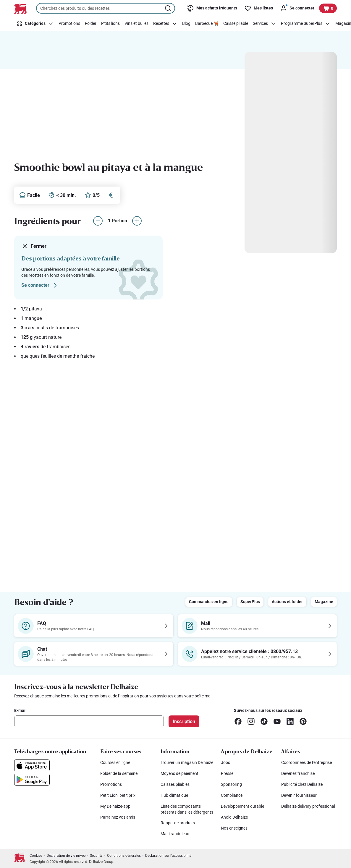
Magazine (324, 602)
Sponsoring (231, 784)
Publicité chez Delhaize (302, 784)
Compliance (232, 795)
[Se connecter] (297, 8)
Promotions (111, 784)
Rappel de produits (178, 823)
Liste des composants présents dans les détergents (187, 809)
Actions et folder (287, 602)
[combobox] (106, 8)
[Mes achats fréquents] (212, 8)
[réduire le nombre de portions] (98, 221)
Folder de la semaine (119, 773)
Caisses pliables (175, 784)
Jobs (225, 762)
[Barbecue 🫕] (207, 24)
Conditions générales (124, 856)
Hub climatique (174, 795)
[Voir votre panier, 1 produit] (328, 8)
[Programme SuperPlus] (306, 24)
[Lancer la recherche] (169, 8)
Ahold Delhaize (234, 817)
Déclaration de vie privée (66, 856)
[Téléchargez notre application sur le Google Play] (32, 780)
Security (96, 856)
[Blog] (186, 24)
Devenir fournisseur (299, 795)
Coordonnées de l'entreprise (306, 762)
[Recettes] (165, 24)
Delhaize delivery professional (308, 806)
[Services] (265, 24)
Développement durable (242, 806)
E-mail (20, 710)
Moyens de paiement (179, 773)
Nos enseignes (234, 828)
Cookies (36, 856)
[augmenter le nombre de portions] (137, 221)
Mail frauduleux (175, 834)
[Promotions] (69, 24)
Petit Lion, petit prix (118, 795)
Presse (227, 773)
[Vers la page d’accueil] (20, 9)
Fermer (34, 246)
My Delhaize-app (115, 806)
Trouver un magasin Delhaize (187, 762)
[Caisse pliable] (236, 24)
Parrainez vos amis (118, 817)
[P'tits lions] (110, 24)
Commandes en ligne (209, 602)
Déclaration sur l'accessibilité (168, 856)
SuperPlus (250, 602)
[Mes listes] (259, 8)
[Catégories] (35, 24)
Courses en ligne (115, 762)
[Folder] (91, 24)
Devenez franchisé (298, 773)
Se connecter (40, 285)
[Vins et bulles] (136, 24)
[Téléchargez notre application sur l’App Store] (32, 765)
